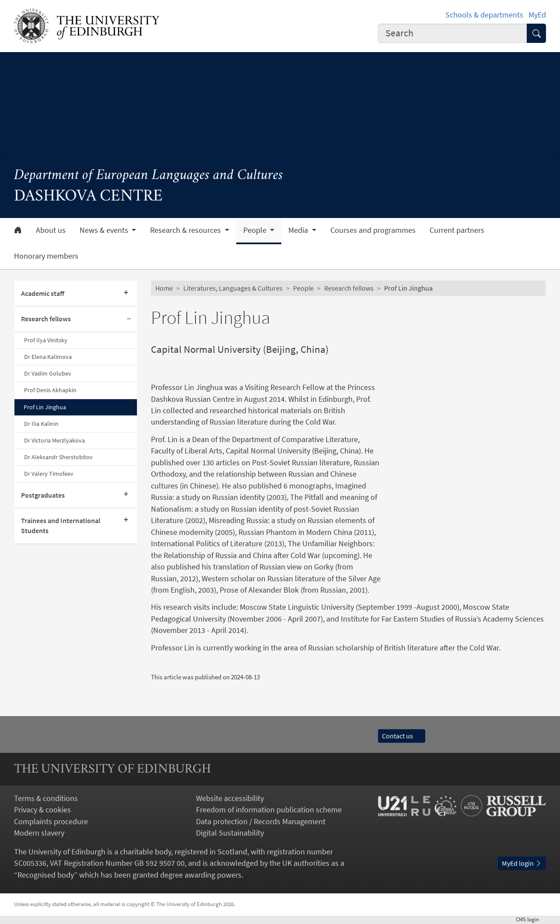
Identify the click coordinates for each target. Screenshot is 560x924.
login (531, 919)
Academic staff (43, 293)
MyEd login (522, 863)
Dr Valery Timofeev (49, 474)
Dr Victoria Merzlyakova (54, 440)
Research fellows (46, 319)
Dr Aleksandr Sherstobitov (58, 457)
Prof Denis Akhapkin (50, 390)
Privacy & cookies (42, 810)
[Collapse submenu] (129, 319)
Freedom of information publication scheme (269, 810)
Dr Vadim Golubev (48, 373)
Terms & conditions (46, 798)
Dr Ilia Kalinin (41, 424)
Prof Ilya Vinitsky (46, 340)
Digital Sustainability (230, 833)
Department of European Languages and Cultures (149, 176)
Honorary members (46, 256)
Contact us (402, 736)
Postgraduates (43, 495)
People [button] (256, 230)
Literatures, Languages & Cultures (233, 288)
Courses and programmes (373, 230)
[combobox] (453, 33)
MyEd (537, 15)
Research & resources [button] (186, 230)
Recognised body (46, 875)
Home (164, 288)
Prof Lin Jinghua (45, 407)
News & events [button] (105, 230)
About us (51, 230)
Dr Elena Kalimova (48, 357)
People (303, 288)
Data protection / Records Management (261, 822)
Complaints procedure (51, 822)
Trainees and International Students (61, 526)
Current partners (457, 230)
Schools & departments (484, 15)
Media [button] (299, 230)
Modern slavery (39, 833)
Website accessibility (230, 798)
